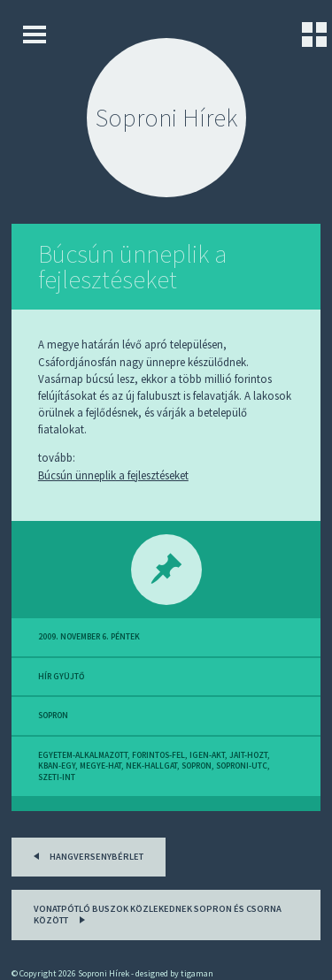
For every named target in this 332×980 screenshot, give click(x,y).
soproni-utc (242, 766)
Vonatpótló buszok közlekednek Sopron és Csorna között (158, 915)
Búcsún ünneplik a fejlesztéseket (132, 267)
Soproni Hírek (166, 118)
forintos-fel (158, 755)
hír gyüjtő (61, 677)
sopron (53, 716)
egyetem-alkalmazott (83, 755)
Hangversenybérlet (85, 855)
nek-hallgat (151, 766)
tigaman (197, 973)
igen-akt (207, 755)
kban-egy (57, 766)
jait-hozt (248, 755)
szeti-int (57, 777)
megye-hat (100, 766)
